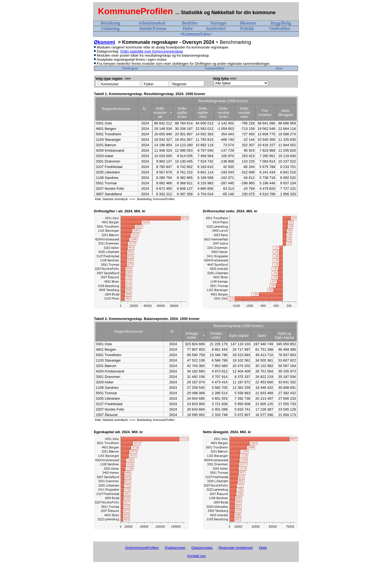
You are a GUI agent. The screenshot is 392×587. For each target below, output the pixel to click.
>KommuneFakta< (196, 34)
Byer (279, 68)
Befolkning (111, 23)
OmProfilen (280, 28)
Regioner (180, 84)
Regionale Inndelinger (236, 548)
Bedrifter (190, 23)
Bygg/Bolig (281, 23)
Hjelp (263, 548)
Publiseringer (175, 548)
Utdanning (110, 28)
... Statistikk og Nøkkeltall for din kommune (226, 13)
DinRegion (130, 68)
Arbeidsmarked (152, 23)
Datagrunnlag (202, 548)
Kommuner (110, 84)
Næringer (218, 23)
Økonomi (248, 23)
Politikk (247, 28)
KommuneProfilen (136, 11)
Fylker (149, 84)
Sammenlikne (215, 68)
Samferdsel (216, 28)
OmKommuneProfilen (142, 548)
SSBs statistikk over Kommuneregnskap (151, 51)
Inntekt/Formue (153, 28)
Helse (188, 28)
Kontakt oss (197, 556)
